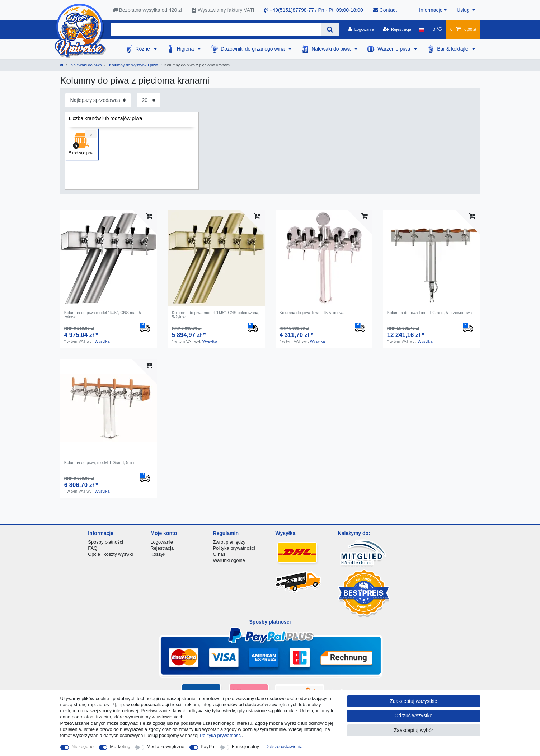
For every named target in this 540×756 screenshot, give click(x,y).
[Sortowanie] (98, 100)
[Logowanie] (361, 29)
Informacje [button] (431, 10)
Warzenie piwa (395, 49)
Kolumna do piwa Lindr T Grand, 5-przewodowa (430, 313)
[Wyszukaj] (330, 30)
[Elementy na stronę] (149, 100)
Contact (385, 10)
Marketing (120, 746)
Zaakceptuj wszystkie (413, 701)
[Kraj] (422, 29)
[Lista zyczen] (437, 29)
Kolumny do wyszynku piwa (133, 65)
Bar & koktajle (453, 49)
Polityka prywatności (234, 548)
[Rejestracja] (397, 29)
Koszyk (158, 554)
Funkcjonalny (245, 746)
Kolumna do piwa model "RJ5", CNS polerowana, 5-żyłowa (216, 315)
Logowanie (162, 542)
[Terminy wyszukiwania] (216, 30)
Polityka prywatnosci (221, 735)
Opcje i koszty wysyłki (110, 554)
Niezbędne (83, 746)
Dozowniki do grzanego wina (253, 49)
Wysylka (102, 341)
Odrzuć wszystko (414, 715)
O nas (219, 554)
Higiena (186, 49)
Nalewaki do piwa (332, 49)
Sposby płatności (105, 542)
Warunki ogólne (229, 560)
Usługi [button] (464, 10)
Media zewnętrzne (166, 746)
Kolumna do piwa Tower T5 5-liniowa (312, 313)
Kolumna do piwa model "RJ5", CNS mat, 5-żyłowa (103, 315)
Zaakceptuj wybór (414, 730)
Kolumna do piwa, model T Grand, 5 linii (100, 462)
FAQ (93, 548)
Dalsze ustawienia (284, 746)
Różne (143, 49)
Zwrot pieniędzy (229, 542)
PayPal (208, 746)
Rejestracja (162, 548)
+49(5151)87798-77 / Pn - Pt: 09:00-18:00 (313, 10)
